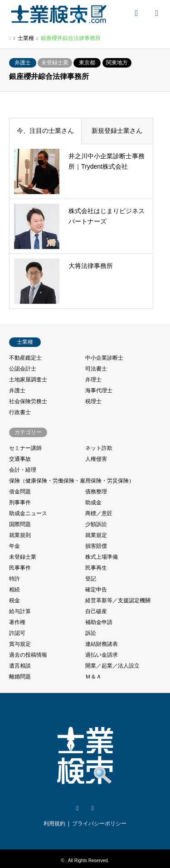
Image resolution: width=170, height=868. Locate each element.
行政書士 (20, 412)
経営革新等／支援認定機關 (118, 600)
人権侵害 (96, 459)
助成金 (93, 502)
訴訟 (91, 633)
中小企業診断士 (104, 358)
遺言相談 (20, 666)
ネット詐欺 (99, 448)
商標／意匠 (99, 513)
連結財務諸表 (102, 644)
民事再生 (96, 568)
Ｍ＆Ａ (93, 677)
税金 (15, 600)
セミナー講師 (25, 448)
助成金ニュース (28, 513)
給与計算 (20, 611)
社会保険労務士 (28, 401)
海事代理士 (99, 390)
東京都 (87, 63)
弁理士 (93, 380)
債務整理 (96, 492)
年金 (15, 546)
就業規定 (96, 535)
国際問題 (20, 524)
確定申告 (96, 590)
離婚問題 (20, 677)
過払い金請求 (102, 655)
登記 (91, 579)
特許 (15, 579)
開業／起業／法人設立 (112, 666)
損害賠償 (96, 546)
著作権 (17, 622)
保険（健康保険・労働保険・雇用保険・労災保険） (72, 481)
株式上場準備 (102, 557)
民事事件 (20, 568)
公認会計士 (23, 369)
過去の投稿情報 (28, 655)
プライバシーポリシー (99, 824)
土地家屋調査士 (28, 380)
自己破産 (96, 611)
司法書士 (96, 369)
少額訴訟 (96, 524)
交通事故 (20, 459)
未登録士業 (55, 63)
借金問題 (20, 492)
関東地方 (117, 63)
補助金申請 (99, 622)
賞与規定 (20, 644)
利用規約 (54, 824)
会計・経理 (23, 470)
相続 (15, 590)
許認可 (17, 633)
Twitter (78, 809)
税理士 (93, 401)
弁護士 (23, 63)
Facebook (92, 809)
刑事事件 (20, 502)
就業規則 (20, 535)
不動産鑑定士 (25, 358)
